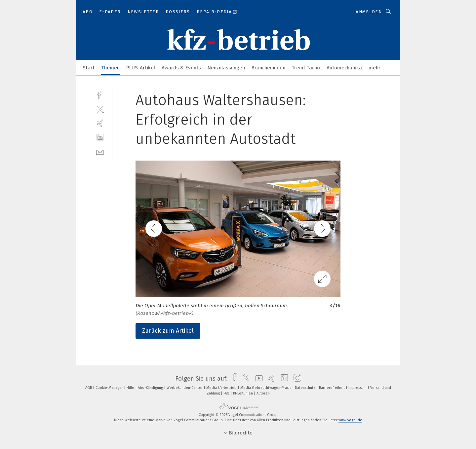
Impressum (358, 388)
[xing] (100, 123)
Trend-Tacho (306, 68)
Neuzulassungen (226, 68)
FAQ (227, 393)
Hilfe (131, 388)
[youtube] (257, 379)
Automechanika (344, 68)
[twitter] (100, 109)
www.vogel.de (350, 420)
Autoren (263, 393)
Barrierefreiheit (332, 388)
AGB (89, 388)
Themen (110, 68)
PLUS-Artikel (141, 68)
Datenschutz (306, 388)
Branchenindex (268, 68)
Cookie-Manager (110, 388)
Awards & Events (181, 68)
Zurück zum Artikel (168, 331)
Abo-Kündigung (151, 388)
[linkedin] (100, 137)
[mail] (100, 151)
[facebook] (100, 95)
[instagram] (296, 379)
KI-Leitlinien (243, 393)
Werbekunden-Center (185, 388)
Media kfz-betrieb (222, 388)
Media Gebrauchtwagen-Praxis (266, 388)
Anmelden (369, 12)
